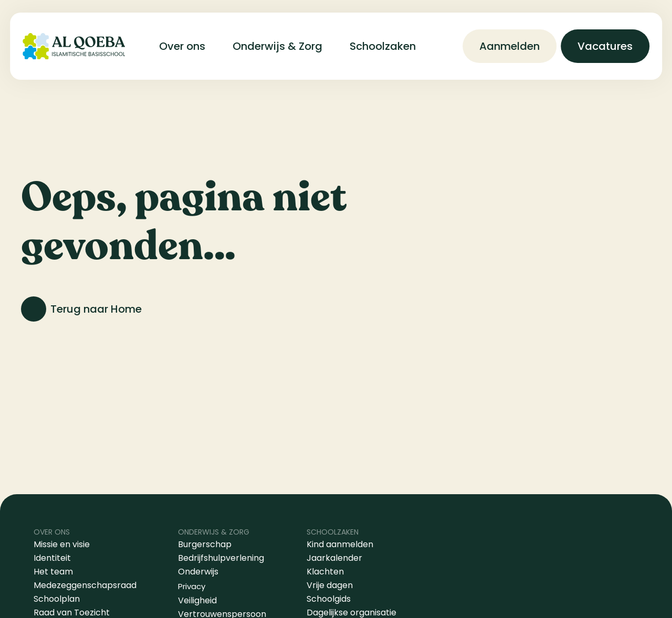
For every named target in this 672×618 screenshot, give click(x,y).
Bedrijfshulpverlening (221, 558)
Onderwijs (198, 572)
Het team (53, 572)
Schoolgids (329, 599)
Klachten (325, 572)
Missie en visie (63, 544)
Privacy (192, 586)
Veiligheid (197, 600)
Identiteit (52, 558)
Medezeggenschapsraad (85, 585)
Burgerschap (205, 544)
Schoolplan (57, 599)
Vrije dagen (330, 585)
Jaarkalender (334, 558)
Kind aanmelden (340, 544)
